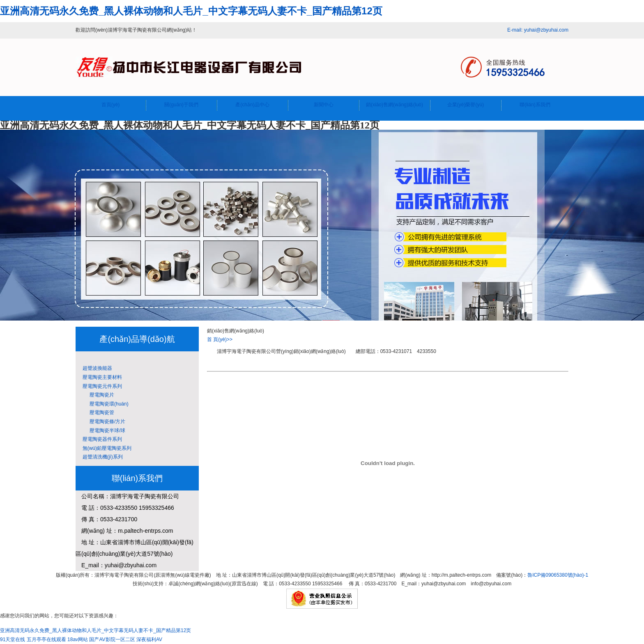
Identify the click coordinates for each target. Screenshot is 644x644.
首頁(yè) (111, 105)
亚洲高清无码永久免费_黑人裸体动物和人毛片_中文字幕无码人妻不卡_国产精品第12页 (191, 11)
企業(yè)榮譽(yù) (466, 105)
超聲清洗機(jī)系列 (101, 457)
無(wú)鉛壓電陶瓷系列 (106, 448)
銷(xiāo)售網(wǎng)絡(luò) (394, 105)
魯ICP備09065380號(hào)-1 (558, 575)
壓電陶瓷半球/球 (102, 431)
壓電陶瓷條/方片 (102, 422)
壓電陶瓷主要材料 (101, 377)
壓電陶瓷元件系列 (101, 386)
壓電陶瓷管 (97, 413)
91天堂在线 (13, 639)
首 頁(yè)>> (220, 339)
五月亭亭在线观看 (46, 639)
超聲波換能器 (96, 368)
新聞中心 (324, 105)
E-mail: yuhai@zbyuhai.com (538, 30)
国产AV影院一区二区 (112, 639)
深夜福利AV (149, 639)
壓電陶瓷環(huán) (104, 404)
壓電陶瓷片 (97, 395)
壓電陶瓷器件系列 (101, 439)
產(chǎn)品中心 (252, 105)
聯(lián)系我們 (535, 105)
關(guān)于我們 (181, 105)
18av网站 (78, 639)
